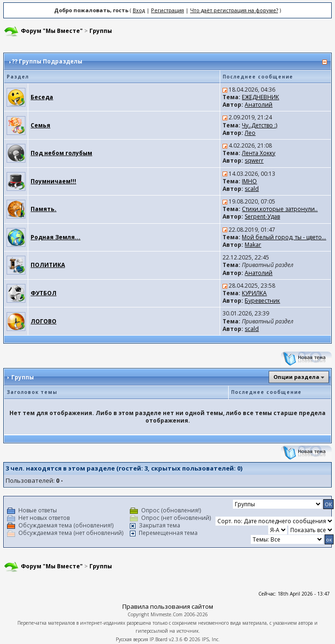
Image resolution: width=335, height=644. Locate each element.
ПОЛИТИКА (48, 265)
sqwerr (254, 161)
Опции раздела (296, 377)
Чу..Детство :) (259, 125)
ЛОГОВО (44, 321)
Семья (40, 125)
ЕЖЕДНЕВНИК (260, 97)
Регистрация (167, 10)
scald (252, 189)
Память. (44, 209)
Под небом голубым (61, 153)
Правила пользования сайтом (168, 606)
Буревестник (262, 301)
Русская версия (132, 639)
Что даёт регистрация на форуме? (234, 10)
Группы (101, 31)
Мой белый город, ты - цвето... (284, 237)
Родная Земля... (56, 237)
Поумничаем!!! (53, 181)
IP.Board (159, 639)
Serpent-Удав (262, 216)
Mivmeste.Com (167, 614)
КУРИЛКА (254, 293)
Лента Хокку (259, 153)
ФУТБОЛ (44, 293)
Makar (253, 245)
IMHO (249, 181)
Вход (139, 10)
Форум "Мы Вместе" (52, 31)
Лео (250, 133)
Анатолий (259, 105)
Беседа (42, 97)
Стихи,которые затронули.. (280, 209)
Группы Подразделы (51, 61)
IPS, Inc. (211, 639)
